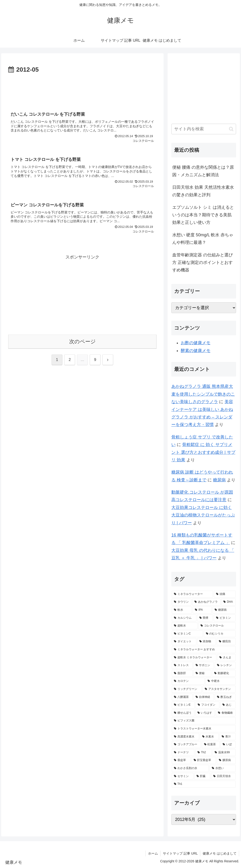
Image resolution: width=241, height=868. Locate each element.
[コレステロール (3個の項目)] (217, 626)
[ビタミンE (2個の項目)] (183, 705)
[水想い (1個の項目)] (223, 768)
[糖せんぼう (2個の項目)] (183, 713)
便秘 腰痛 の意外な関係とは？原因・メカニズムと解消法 (203, 171)
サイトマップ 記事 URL (180, 853)
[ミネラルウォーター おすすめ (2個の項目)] (204, 650)
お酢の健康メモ (196, 343)
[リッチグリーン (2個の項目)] (187, 689)
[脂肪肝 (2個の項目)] (182, 673)
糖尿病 (219, 480)
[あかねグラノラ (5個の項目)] (206, 602)
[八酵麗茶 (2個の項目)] (182, 697)
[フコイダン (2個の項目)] (207, 705)
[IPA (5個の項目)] (202, 610)
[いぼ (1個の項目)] (228, 745)
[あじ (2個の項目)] (228, 705)
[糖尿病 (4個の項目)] (224, 610)
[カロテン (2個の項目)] (188, 681)
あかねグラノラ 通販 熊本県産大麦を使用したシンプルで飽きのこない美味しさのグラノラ (203, 394)
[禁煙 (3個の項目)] (205, 618)
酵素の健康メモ (196, 351)
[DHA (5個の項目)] (228, 602)
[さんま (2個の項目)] (226, 658)
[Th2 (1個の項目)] (203, 753)
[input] (204, 129)
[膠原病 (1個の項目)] (226, 760)
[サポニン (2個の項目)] (204, 665)
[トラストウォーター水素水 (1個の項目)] (204, 729)
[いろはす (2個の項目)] (205, 713)
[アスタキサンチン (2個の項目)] (219, 689)
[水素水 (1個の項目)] (209, 737)
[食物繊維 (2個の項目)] (226, 713)
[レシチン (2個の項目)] (225, 665)
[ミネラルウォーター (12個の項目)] (192, 594)
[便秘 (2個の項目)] (202, 673)
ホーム (153, 853)
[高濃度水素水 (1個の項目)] (185, 737)
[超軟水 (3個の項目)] (185, 626)
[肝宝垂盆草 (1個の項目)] (204, 760)
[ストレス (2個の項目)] (182, 665)
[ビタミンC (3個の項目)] (187, 634)
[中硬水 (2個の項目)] (220, 681)
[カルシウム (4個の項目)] (184, 618)
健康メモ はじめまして (220, 853)
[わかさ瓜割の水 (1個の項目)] (190, 768)
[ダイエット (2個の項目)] (184, 642)
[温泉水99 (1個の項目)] (224, 753)
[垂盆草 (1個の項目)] (181, 760)
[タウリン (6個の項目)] (182, 602)
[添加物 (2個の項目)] (207, 642)
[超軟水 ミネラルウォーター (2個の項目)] (194, 658)
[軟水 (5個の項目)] (182, 610)
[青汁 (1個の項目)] (227, 737)
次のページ (82, 342)
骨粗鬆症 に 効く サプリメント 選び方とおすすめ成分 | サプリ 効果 (203, 452)
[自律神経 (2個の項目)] (204, 697)
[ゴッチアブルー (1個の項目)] (186, 745)
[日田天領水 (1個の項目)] (223, 776)
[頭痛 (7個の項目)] (225, 594)
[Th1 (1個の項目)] (204, 784)
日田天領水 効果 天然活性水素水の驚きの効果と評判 (203, 191)
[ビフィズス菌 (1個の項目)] (204, 721)
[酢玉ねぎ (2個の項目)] (225, 697)
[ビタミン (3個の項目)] (225, 618)
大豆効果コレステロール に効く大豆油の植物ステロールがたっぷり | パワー (203, 515)
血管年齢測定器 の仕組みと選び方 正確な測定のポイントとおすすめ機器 (203, 263)
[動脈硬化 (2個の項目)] (224, 673)
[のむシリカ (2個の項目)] (220, 634)
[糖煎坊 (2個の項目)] (226, 642)
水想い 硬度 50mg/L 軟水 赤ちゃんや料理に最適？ (203, 239)
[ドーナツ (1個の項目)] (183, 753)
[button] (231, 129)
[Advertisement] (82, 89)
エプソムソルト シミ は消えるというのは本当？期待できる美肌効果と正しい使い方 (203, 215)
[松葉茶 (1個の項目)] (211, 745)
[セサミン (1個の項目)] (183, 776)
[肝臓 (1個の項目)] (202, 776)
